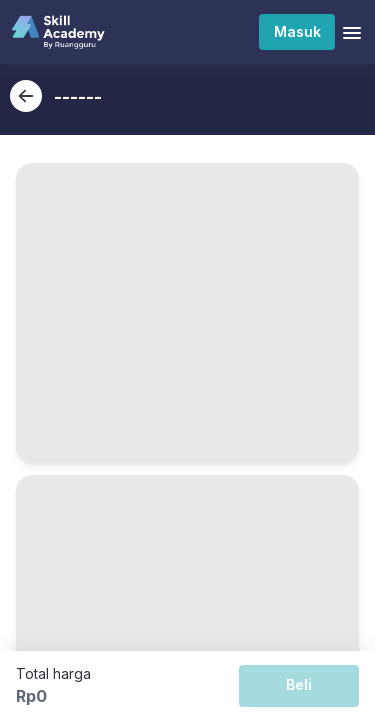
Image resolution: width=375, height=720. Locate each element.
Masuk (297, 31)
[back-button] (26, 96)
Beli (299, 684)
